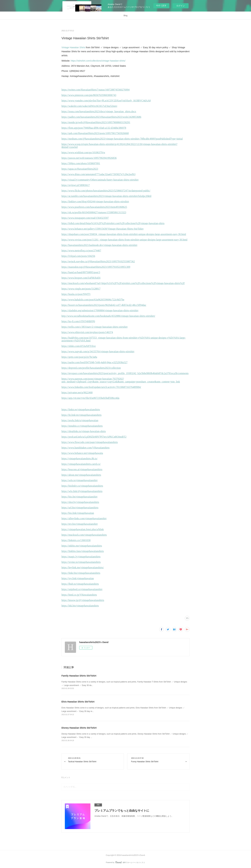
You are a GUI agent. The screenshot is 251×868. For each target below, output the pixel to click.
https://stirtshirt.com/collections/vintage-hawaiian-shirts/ (98, 61)
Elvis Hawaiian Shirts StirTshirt (78, 702)
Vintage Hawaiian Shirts (73, 47)
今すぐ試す (161, 6)
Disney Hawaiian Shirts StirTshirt (79, 728)
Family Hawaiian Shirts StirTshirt (79, 676)
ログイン (181, 6)
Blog (125, 16)
